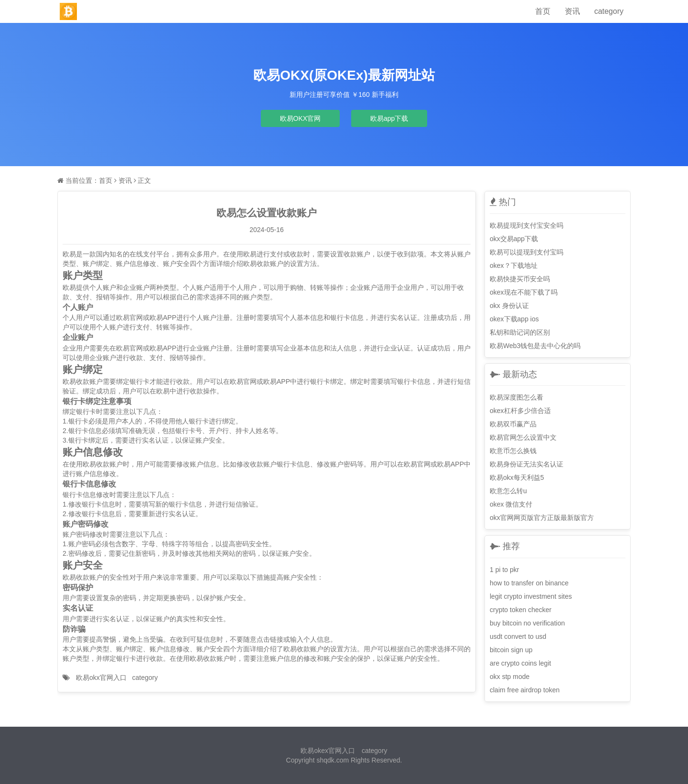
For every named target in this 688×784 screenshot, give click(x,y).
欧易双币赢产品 (513, 424)
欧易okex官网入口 (328, 751)
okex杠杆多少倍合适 (520, 411)
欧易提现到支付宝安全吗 (527, 225)
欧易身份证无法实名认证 (527, 464)
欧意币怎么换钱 (513, 451)
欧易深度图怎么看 (516, 397)
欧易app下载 (389, 118)
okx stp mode (510, 677)
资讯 (572, 11)
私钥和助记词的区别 (520, 332)
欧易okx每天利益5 (517, 477)
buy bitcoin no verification (527, 623)
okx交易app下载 (514, 239)
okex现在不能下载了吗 (524, 292)
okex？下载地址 (514, 265)
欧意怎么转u (508, 491)
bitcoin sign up (511, 650)
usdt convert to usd (518, 636)
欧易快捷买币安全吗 (520, 279)
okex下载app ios (514, 319)
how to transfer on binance (529, 583)
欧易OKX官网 (301, 118)
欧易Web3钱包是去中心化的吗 (535, 346)
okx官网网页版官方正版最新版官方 (542, 518)
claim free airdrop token (525, 690)
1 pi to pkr (504, 570)
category (609, 11)
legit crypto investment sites (531, 596)
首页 (543, 11)
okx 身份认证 (509, 306)
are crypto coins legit (520, 663)
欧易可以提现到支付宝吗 (527, 252)
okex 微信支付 (511, 504)
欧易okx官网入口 (101, 678)
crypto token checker (521, 610)
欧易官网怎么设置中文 (523, 437)
